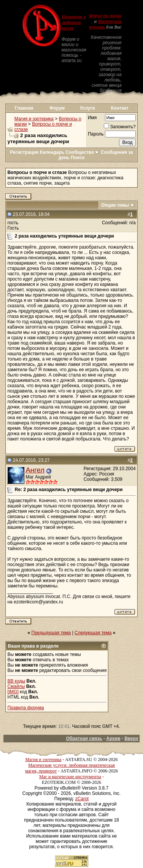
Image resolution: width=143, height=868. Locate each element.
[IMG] (13, 692)
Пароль (96, 134)
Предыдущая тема (51, 633)
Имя (92, 118)
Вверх (131, 739)
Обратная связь (84, 739)
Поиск (78, 158)
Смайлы (16, 686)
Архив (113, 739)
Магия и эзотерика (34, 119)
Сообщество (83, 152)
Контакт (120, 108)
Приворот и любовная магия (74, 22)
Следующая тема (93, 633)
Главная (24, 108)
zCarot (82, 799)
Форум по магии (105, 16)
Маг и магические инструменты (70, 777)
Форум (57, 108)
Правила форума (25, 708)
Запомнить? (120, 127)
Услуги (87, 108)
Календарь (52, 152)
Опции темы (115, 205)
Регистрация (24, 152)
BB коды (16, 681)
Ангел (35, 470)
